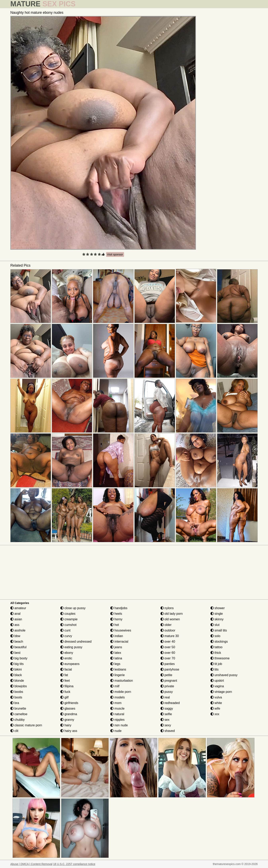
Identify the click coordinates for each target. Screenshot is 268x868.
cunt (65, 630)
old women (170, 619)
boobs (17, 692)
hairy (66, 725)
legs (115, 664)
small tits (219, 630)
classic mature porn (26, 725)
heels (116, 614)
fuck (65, 692)
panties (168, 664)
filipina (67, 686)
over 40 (168, 642)
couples (68, 614)
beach (17, 642)
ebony (67, 653)
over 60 (168, 653)
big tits (17, 664)
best (15, 653)
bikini (16, 669)
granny (67, 720)
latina (116, 658)
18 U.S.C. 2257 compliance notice (74, 864)
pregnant (169, 681)
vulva (216, 697)
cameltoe (19, 714)
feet (65, 681)
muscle (117, 708)
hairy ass (69, 731)
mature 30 (170, 636)
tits (215, 669)
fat (64, 675)
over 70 (168, 658)
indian (117, 636)
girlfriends (69, 703)
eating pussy (71, 647)
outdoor (168, 630)
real (165, 697)
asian (16, 619)
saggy (167, 708)
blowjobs (19, 686)
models (117, 697)
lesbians (118, 669)
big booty (19, 658)
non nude (119, 725)
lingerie (117, 675)
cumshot (68, 625)
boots (16, 697)
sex (165, 720)
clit (14, 731)
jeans (116, 647)
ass (15, 625)
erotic (66, 658)
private (167, 686)
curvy (66, 636)
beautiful (18, 647)
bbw (15, 636)
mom (116, 703)
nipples (117, 720)
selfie (166, 714)
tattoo (216, 647)
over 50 (168, 647)
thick (216, 653)
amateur (18, 608)
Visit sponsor (115, 254)
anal (15, 614)
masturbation (122, 681)
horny (116, 619)
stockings (219, 642)
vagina (217, 686)
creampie (69, 619)
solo (215, 636)
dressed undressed (76, 642)
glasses (68, 708)
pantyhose (170, 669)
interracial (119, 642)
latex (116, 653)
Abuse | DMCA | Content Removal (31, 864)
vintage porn (221, 692)
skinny (217, 619)
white (216, 703)
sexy (166, 725)
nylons (167, 608)
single (217, 614)
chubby (18, 720)
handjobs (119, 608)
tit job (216, 664)
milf (115, 686)
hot (115, 625)
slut (215, 625)
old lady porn (172, 614)
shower (218, 608)
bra (15, 703)
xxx (215, 714)
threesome (220, 658)
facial (66, 669)
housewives (121, 630)
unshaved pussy (224, 675)
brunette (18, 708)
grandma (69, 714)
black (16, 675)
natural (117, 714)
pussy (167, 692)
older (166, 625)
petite (166, 675)
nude (116, 731)
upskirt (217, 681)
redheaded (170, 703)
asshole (18, 630)
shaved (168, 731)
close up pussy (73, 608)
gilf (64, 697)
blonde (17, 681)
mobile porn (121, 692)
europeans (70, 664)
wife (215, 708)
